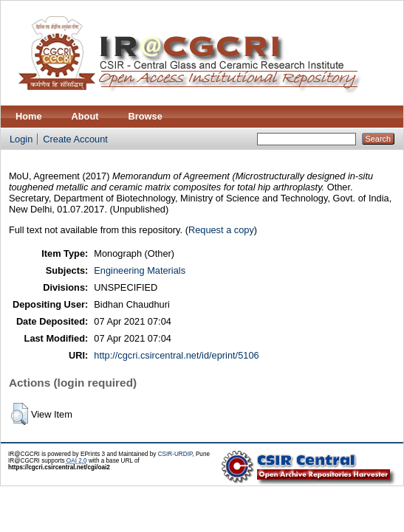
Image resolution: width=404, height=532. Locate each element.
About (85, 116)
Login (21, 139)
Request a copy (221, 230)
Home (29, 116)
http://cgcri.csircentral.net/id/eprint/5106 (176, 355)
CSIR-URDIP (175, 454)
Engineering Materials (140, 270)
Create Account (75, 139)
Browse (145, 116)
